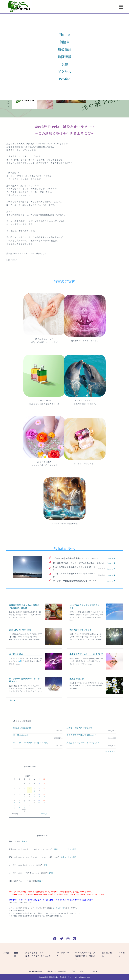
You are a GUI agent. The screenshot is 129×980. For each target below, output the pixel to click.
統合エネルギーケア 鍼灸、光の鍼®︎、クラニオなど (38, 956)
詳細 (24, 841)
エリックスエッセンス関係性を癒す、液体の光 (85, 956)
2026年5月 (44, 814)
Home (64, 34)
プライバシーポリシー (79, 971)
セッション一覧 (58, 908)
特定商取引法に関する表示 (57, 971)
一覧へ (10, 700)
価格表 (64, 42)
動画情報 (64, 57)
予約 (64, 64)
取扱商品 (64, 49)
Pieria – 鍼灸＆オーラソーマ (64, 977)
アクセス (65, 72)
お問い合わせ (96, 971)
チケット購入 (71, 849)
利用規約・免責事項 (35, 971)
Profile (64, 79)
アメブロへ (109, 751)
